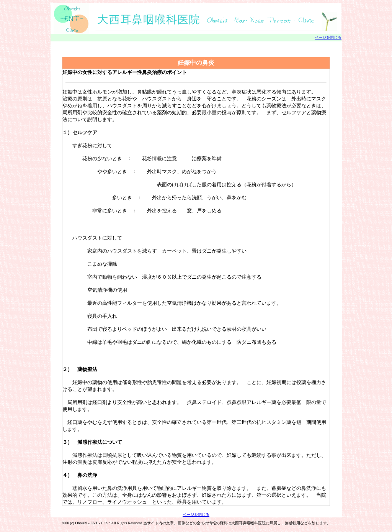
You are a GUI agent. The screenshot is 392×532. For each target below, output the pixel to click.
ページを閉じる (328, 37)
